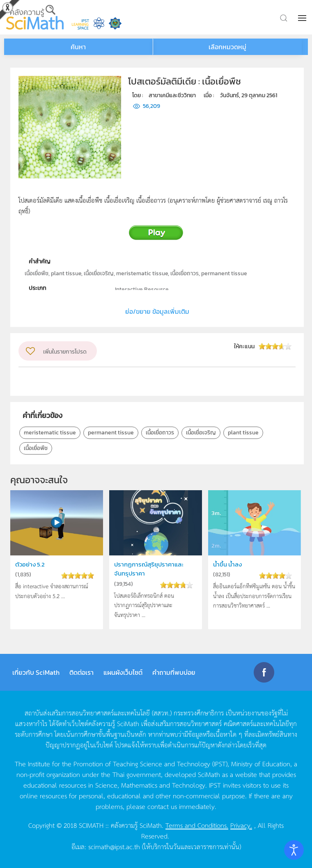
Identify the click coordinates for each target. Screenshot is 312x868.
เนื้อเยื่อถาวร (160, 433)
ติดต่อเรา (81, 672)
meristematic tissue (50, 433)
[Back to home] (35, 17)
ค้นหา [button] (78, 47)
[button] (303, 18)
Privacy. (241, 825)
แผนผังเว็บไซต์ (123, 672)
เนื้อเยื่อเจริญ (201, 433)
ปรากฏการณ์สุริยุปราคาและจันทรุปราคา (149, 569)
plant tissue (243, 433)
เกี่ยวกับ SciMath (36, 672)
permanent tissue (111, 433)
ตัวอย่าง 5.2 (30, 564)
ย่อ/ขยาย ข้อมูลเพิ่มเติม (157, 311)
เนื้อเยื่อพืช (36, 448)
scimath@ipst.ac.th (114, 846)
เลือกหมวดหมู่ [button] (227, 47)
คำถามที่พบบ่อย (174, 672)
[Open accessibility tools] (294, 850)
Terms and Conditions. (197, 825)
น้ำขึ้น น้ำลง (227, 564)
